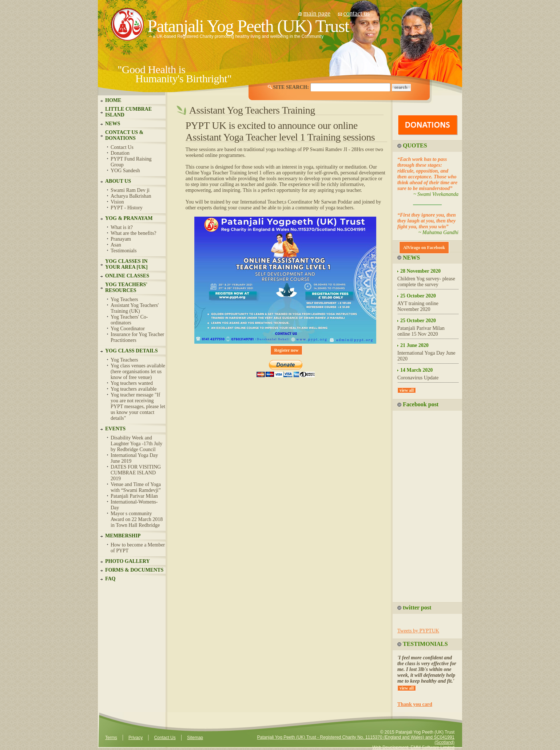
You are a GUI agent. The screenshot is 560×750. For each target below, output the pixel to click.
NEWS (113, 124)
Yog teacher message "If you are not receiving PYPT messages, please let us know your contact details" (138, 406)
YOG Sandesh (125, 171)
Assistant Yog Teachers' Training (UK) (135, 308)
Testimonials (124, 251)
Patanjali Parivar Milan (134, 496)
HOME (113, 100)
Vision (117, 202)
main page (317, 13)
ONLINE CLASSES (127, 276)
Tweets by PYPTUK (418, 631)
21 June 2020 (414, 345)
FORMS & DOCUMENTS (134, 570)
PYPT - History (127, 208)
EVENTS (115, 429)
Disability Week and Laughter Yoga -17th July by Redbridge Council (136, 444)
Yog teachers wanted (132, 383)
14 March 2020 (416, 370)
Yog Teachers (124, 299)
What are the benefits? (134, 233)
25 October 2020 (418, 296)
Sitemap (195, 738)
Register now (287, 350)
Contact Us (122, 147)
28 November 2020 (420, 271)
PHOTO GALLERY (128, 561)
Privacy (136, 738)
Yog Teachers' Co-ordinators (129, 320)
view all (407, 390)
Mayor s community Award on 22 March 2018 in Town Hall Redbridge (137, 519)
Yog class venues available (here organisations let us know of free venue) (138, 372)
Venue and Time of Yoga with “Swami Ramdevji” (136, 487)
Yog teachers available (134, 389)
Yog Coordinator (128, 329)
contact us (356, 13)
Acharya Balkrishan (131, 196)
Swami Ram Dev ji (130, 190)
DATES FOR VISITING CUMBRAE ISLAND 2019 (136, 473)
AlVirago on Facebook (424, 248)
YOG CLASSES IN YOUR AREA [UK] (126, 264)
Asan (116, 245)
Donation (120, 153)
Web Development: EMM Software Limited (413, 747)
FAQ (110, 579)
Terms (111, 738)
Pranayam (121, 239)
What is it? (122, 227)
